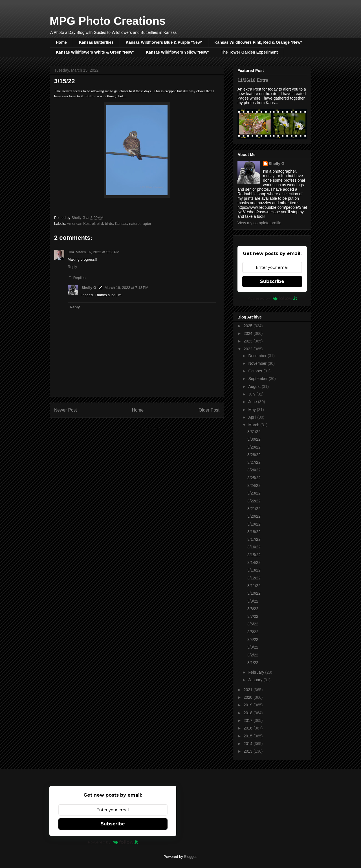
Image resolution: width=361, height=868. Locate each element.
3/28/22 (254, 455)
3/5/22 (253, 632)
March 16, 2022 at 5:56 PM (97, 252)
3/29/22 (254, 447)
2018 (249, 713)
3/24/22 (254, 485)
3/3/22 (253, 647)
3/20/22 (254, 516)
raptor (146, 224)
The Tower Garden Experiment (249, 52)
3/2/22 (253, 655)
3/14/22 (254, 562)
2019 (249, 705)
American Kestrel (81, 224)
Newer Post (66, 410)
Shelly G (89, 288)
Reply (72, 267)
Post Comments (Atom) (148, 428)
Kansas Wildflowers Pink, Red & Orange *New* (258, 42)
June (253, 402)
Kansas (121, 224)
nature (134, 224)
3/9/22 (253, 601)
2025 (249, 326)
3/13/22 (254, 570)
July (252, 394)
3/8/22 (253, 609)
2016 (249, 728)
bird (100, 224)
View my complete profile (259, 223)
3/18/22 (254, 532)
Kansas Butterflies (96, 42)
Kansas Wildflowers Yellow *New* (177, 52)
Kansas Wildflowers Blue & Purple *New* (164, 42)
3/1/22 (253, 663)
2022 (249, 349)
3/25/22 (254, 478)
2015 (249, 736)
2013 (249, 751)
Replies (79, 277)
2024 (249, 333)
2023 (249, 341)
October (256, 371)
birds (109, 224)
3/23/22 (254, 493)
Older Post (209, 410)
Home (61, 42)
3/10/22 (254, 593)
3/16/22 (254, 547)
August (255, 386)
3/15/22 (254, 555)
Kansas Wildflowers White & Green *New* (95, 52)
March (254, 425)
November (258, 363)
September (258, 379)
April (253, 417)
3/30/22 (254, 439)
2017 (249, 720)
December (258, 356)
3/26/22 (254, 470)
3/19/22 (254, 524)
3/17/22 (254, 539)
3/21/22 (254, 509)
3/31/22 (254, 432)
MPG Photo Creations (108, 21)
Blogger (190, 857)
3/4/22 (253, 640)
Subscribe (272, 281)
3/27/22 (254, 462)
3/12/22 (254, 578)
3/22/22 (254, 501)
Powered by (272, 298)
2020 (249, 697)
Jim (71, 252)
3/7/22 (253, 616)
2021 (249, 690)
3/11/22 (254, 586)
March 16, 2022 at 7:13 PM (126, 288)
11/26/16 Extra (253, 80)
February (257, 672)
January (256, 680)
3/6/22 (253, 624)
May (252, 410)
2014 (249, 744)
